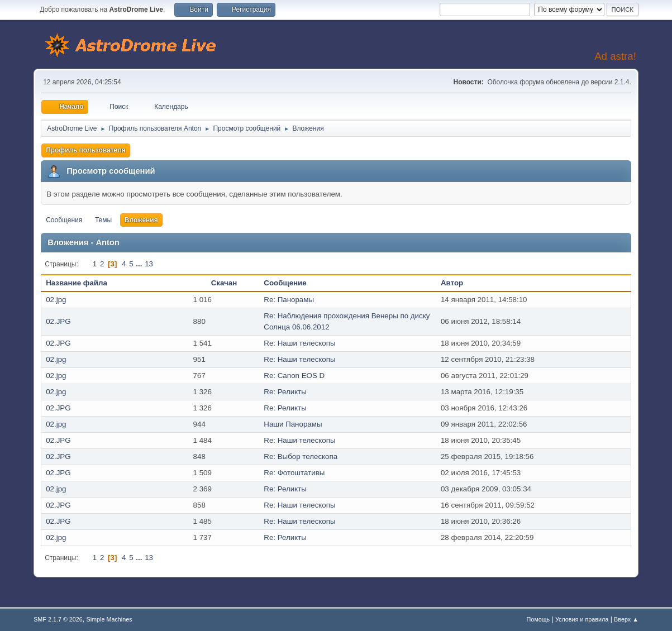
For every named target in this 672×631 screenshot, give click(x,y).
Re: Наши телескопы (299, 343)
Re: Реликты (285, 392)
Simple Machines (109, 619)
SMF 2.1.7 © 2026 (58, 619)
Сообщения (64, 220)
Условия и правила (582, 619)
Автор (452, 283)
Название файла (82, 283)
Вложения (141, 220)
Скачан (224, 283)
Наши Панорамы (293, 424)
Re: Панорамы (289, 300)
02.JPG (58, 321)
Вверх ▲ (626, 619)
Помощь (538, 619)
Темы (103, 220)
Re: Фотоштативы (294, 473)
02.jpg (56, 300)
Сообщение (285, 283)
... (140, 264)
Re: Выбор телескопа (301, 456)
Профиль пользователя (86, 150)
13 (149, 264)
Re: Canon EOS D (294, 376)
